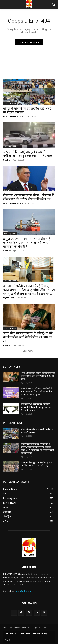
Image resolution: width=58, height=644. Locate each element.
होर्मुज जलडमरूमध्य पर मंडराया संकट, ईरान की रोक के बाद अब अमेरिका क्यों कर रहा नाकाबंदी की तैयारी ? (29, 243)
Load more (29, 351)
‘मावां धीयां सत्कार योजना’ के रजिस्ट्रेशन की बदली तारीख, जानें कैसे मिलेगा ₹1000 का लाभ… (28, 337)
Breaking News (10, 103)
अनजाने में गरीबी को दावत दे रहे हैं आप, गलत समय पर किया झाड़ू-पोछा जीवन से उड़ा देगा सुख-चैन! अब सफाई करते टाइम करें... (29, 290)
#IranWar (8, 190)
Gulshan (7, 160)
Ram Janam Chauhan (13, 116)
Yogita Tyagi (9, 298)
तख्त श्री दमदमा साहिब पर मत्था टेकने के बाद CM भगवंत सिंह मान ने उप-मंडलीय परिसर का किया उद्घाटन (37, 392)
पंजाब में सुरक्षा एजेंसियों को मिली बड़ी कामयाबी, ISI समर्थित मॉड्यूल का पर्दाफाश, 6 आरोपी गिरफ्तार (38, 407)
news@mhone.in (23, 591)
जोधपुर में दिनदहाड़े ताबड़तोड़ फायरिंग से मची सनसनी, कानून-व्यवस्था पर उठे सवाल (28, 154)
